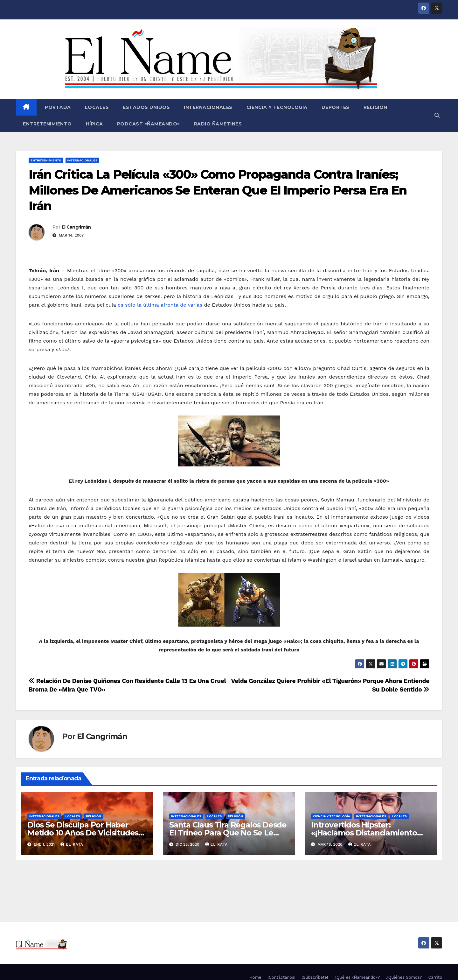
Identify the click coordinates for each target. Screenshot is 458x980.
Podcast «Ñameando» (149, 124)
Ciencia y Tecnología (277, 107)
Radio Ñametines (218, 124)
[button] (437, 115)
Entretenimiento (47, 124)
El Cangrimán (76, 227)
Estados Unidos (146, 107)
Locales (97, 107)
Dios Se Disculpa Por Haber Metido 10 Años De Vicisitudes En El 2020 (83, 833)
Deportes (336, 107)
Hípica (94, 124)
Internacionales (208, 107)
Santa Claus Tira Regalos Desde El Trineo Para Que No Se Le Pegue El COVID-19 (228, 833)
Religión (375, 107)
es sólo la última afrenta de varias (160, 305)
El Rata (72, 844)
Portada (57, 107)
